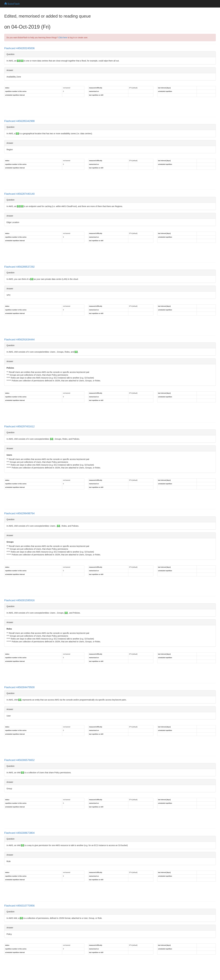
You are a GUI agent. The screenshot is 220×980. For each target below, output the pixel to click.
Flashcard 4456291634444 (19, 340)
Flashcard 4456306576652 (19, 760)
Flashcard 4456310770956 (19, 906)
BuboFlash (12, 4)
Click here (63, 38)
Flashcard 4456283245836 (19, 48)
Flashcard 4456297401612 (19, 426)
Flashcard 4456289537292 (19, 267)
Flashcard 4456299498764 (19, 513)
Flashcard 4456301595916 (19, 600)
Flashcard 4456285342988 (19, 121)
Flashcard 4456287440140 (19, 194)
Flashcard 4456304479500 (19, 687)
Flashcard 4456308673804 (19, 833)
